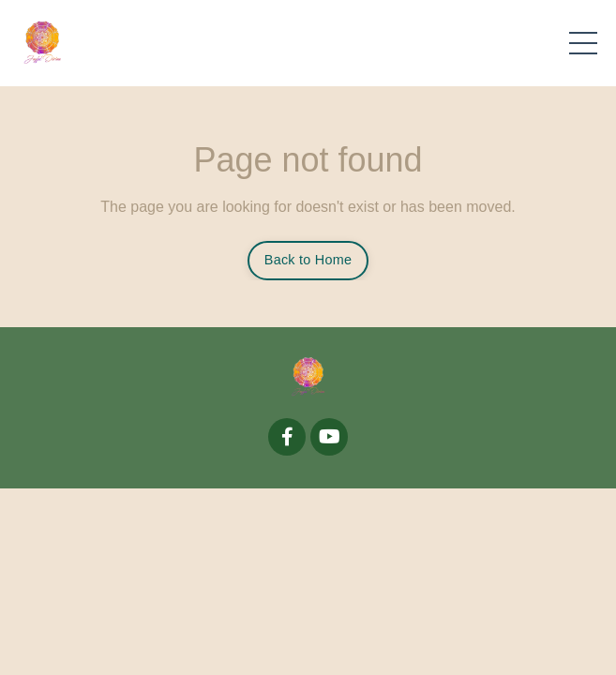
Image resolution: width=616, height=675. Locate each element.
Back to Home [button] (308, 260)
